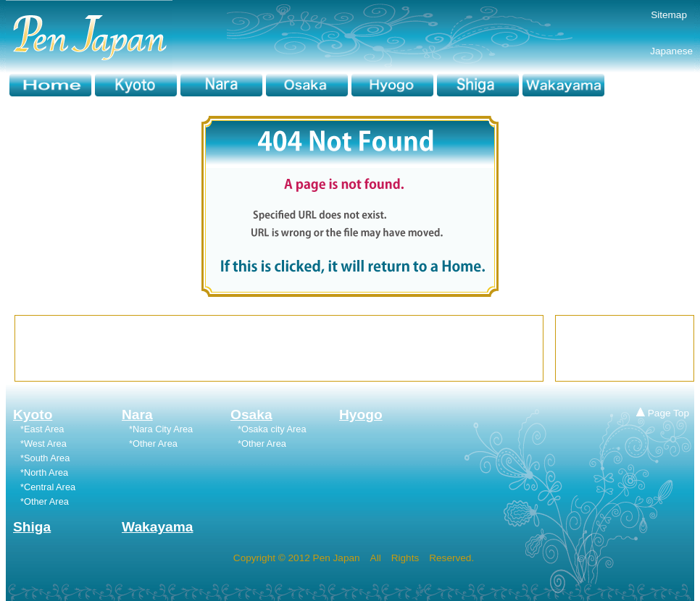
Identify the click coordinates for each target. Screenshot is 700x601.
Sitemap (669, 15)
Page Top (663, 413)
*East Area (42, 429)
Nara (137, 415)
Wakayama (158, 527)
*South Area (45, 458)
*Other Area (153, 444)
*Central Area (48, 487)
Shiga (32, 527)
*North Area (44, 472)
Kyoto (33, 415)
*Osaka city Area (272, 429)
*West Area (43, 444)
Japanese (650, 51)
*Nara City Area (161, 429)
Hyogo (361, 415)
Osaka (251, 415)
